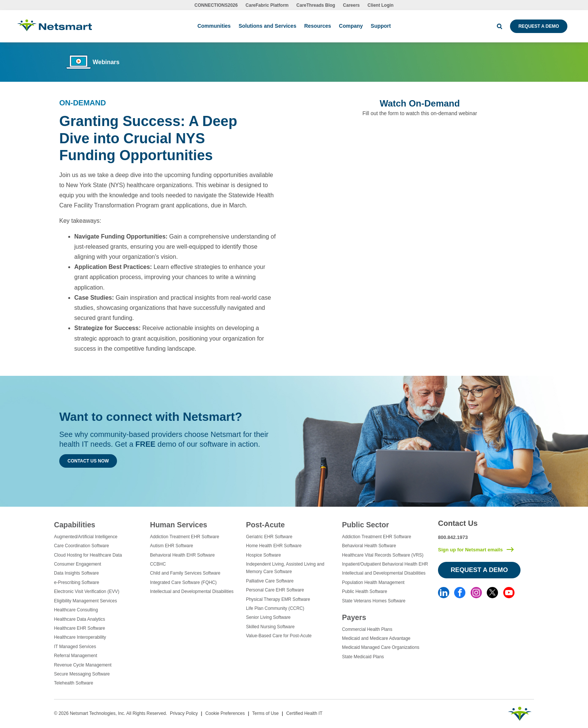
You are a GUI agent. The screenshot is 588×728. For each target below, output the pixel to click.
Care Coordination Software (82, 546)
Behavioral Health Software (369, 546)
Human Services (178, 525)
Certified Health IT (304, 713)
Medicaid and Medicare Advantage (376, 638)
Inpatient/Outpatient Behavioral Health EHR (385, 564)
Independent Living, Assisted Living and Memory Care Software (285, 568)
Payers (354, 617)
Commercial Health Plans (367, 629)
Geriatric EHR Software (269, 537)
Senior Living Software (268, 617)
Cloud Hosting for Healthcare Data (88, 555)
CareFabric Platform (267, 5)
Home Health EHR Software (274, 546)
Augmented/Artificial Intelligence (86, 537)
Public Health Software (364, 591)
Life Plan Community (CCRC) (275, 608)
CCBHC (158, 564)
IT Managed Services (75, 647)
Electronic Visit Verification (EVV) (87, 591)
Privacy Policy (184, 713)
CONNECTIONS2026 (216, 5)
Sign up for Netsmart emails (470, 550)
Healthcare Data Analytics (79, 619)
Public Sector (365, 525)
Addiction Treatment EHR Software (184, 537)
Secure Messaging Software (82, 674)
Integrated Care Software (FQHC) (183, 582)
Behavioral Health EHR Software (182, 555)
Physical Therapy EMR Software (278, 599)
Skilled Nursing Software (270, 627)
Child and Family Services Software (185, 573)
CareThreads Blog (316, 5)
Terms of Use (266, 713)
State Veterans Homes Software (374, 601)
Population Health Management (373, 582)
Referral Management (76, 656)
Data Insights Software (76, 573)
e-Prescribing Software (76, 582)
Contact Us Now (88, 461)
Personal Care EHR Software (275, 590)
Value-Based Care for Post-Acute (279, 636)
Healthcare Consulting (76, 610)
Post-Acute (265, 525)
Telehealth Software (73, 683)
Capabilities (75, 525)
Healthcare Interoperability (80, 637)
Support (381, 26)
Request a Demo (538, 26)
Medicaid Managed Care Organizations (381, 647)
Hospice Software (263, 555)
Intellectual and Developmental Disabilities (192, 591)
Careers (352, 5)
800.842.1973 (453, 537)
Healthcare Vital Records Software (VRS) (383, 555)
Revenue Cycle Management (83, 665)
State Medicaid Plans (363, 657)
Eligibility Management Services (85, 601)
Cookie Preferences (225, 713)
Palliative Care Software (270, 581)
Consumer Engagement (78, 564)
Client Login (380, 5)
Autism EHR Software (172, 546)
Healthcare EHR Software (79, 628)
